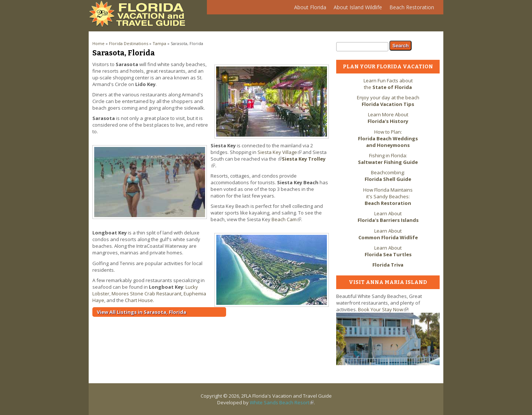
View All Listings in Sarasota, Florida (141, 312)
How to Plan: (388, 138)
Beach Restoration (410, 9)
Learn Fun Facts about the (388, 84)
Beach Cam (286, 219)
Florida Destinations (129, 43)
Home (98, 43)
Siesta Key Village (279, 152)
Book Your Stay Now (383, 309)
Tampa (159, 43)
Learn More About (388, 118)
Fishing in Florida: (388, 159)
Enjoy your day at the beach (388, 101)
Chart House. (139, 300)
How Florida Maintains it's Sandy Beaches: (388, 196)
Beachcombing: (388, 176)
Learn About (388, 217)
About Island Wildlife (356, 9)
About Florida (308, 9)
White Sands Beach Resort (282, 402)
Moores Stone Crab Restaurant (146, 294)
